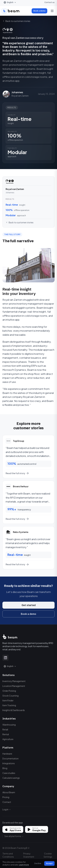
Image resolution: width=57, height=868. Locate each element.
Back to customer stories (16, 21)
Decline (38, 863)
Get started (29, 608)
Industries (9, 719)
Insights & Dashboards (14, 710)
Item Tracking (9, 705)
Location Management (14, 686)
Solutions (9, 675)
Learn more (24, 865)
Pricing (6, 797)
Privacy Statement (29, 855)
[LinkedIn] (5, 658)
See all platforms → (14, 836)
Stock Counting (10, 696)
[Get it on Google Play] (37, 829)
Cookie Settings (48, 855)
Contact (7, 802)
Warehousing (9, 725)
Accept (49, 863)
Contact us (49, 2)
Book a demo (39, 11)
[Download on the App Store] (13, 829)
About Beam (9, 792)
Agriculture (8, 739)
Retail (5, 729)
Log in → (7, 809)
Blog (5, 768)
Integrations (9, 763)
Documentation (10, 758)
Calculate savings (11, 778)
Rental (6, 734)
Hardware (7, 754)
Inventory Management (14, 681)
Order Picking (9, 691)
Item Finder (8, 700)
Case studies (9, 773)
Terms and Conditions (8, 855)
